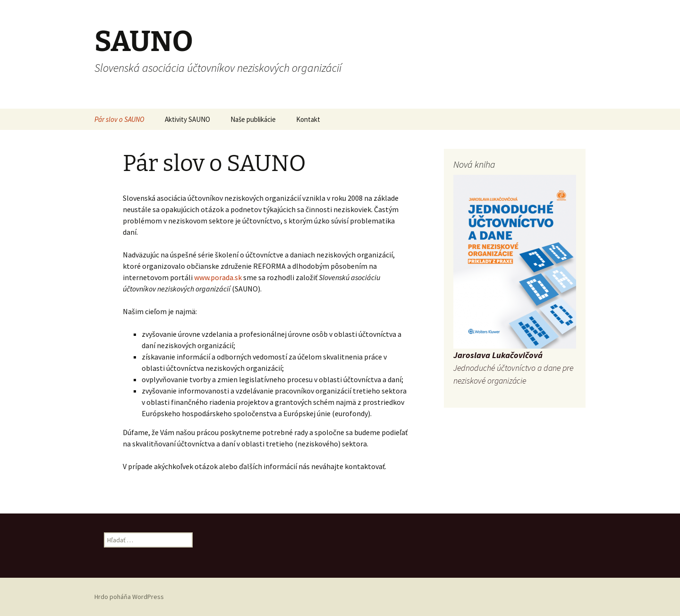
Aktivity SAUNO (187, 119)
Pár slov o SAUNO (119, 119)
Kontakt (308, 119)
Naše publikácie (253, 119)
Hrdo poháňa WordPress (129, 597)
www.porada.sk (219, 277)
